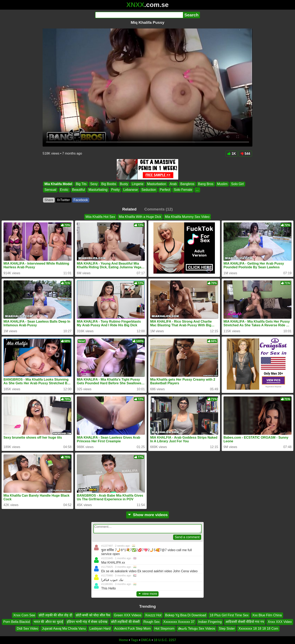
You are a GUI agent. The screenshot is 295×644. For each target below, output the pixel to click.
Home (124, 640)
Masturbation (157, 184)
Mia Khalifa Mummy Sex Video (187, 217)
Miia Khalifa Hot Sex (100, 217)
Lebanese (130, 190)
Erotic (64, 190)
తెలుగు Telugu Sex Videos (197, 629)
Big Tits (81, 184)
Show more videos (148, 515)
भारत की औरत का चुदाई (48, 622)
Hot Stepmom (165, 629)
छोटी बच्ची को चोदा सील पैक (93, 615)
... (197, 190)
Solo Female (183, 190)
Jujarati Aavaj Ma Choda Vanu (64, 629)
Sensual (50, 190)
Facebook (81, 200)
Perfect (165, 190)
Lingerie (138, 184)
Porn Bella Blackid (17, 622)
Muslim (222, 184)
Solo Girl (237, 184)
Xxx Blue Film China (267, 615)
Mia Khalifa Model (58, 184)
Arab (173, 184)
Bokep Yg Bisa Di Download (186, 615)
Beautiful (78, 190)
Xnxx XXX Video (280, 622)
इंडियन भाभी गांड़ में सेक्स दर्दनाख (87, 622)
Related (129, 209)
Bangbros (187, 184)
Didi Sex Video (28, 629)
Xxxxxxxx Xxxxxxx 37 (179, 622)
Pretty (116, 190)
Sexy (94, 184)
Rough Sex (151, 622)
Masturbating (98, 190)
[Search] (139, 15)
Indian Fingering (210, 622)
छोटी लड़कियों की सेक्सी (125, 622)
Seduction (149, 190)
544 (245, 154)
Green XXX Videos (128, 615)
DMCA (146, 640)
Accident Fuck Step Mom (133, 629)
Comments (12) (159, 209)
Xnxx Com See (24, 615)
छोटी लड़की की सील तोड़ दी (55, 615)
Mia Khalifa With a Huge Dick (140, 217)
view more (147, 594)
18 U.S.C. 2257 (165, 640)
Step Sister (227, 629)
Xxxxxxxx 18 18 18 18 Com (258, 629)
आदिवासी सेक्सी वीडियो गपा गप (245, 622)
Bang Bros (206, 184)
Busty (124, 184)
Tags (135, 640)
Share (49, 200)
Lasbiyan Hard (100, 629)
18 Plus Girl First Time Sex (229, 615)
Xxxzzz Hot (153, 615)
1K (232, 154)
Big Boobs (109, 184)
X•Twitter (63, 200)
